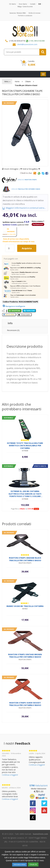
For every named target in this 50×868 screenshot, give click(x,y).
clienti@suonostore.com (27, 44)
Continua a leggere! (10, 775)
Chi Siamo (12, 4)
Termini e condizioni (25, 16)
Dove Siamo (23, 4)
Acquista (27, 248)
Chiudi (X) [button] (33, 864)
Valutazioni (39, 785)
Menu (7, 81)
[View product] (14, 306)
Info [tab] (10, 323)
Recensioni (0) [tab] (13, 330)
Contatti (33, 4)
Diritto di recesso (34, 13)
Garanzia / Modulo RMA (18, 13)
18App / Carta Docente (25, 7)
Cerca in (21, 189)
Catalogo (19, 180)
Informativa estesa (19, 865)
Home (17, 81)
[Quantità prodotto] (10, 248)
